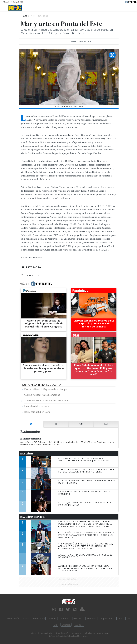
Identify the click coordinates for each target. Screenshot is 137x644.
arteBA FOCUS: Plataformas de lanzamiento (47, 401)
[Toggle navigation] (5, 8)
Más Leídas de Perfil (32, 517)
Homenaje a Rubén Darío (37, 412)
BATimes (79, 625)
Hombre (65, 619)
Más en (36, 284)
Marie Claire (39, 619)
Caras (26, 619)
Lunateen (66, 625)
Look (120, 619)
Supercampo (107, 619)
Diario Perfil (13, 619)
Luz (128, 619)
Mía (55, 625)
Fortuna (53, 619)
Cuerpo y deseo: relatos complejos (42, 395)
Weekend (78, 619)
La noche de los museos (37, 406)
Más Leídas (27, 454)
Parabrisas (91, 619)
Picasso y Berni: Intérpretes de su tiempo (46, 389)
